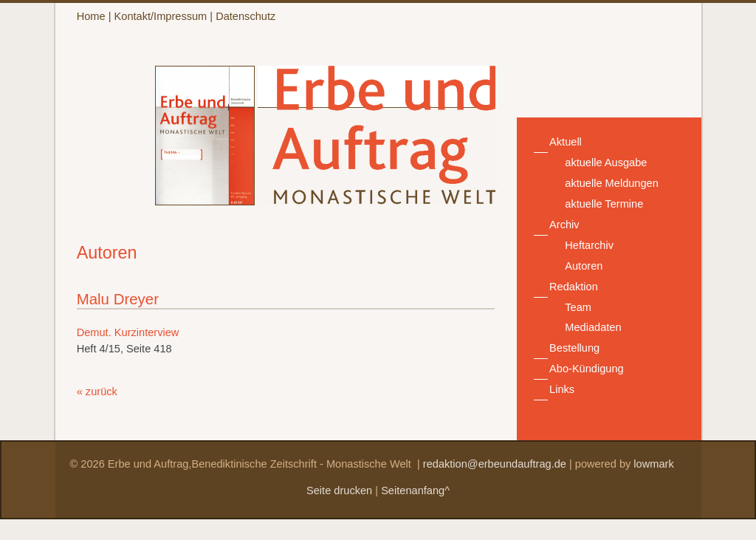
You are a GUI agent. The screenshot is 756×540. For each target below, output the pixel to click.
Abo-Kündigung (587, 369)
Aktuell (566, 142)
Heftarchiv (589, 245)
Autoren (584, 266)
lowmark (653, 464)
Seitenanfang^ (415, 491)
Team (578, 307)
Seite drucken (339, 491)
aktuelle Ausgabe (606, 163)
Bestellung (574, 348)
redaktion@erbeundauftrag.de (495, 464)
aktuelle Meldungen (612, 183)
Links (562, 389)
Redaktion (574, 287)
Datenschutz (245, 16)
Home (91, 16)
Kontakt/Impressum (161, 16)
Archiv (564, 225)
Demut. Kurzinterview (128, 332)
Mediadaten (593, 327)
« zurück (97, 392)
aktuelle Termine (604, 204)
